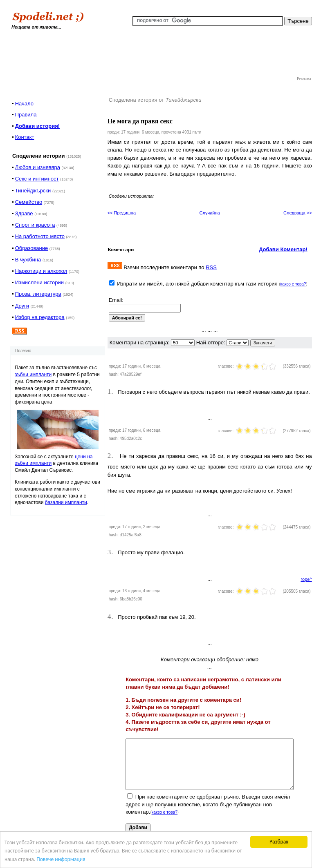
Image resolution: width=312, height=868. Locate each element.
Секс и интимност (37, 179)
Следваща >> (298, 213)
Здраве (24, 213)
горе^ (306, 579)
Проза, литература (38, 294)
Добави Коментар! (283, 249)
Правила (26, 115)
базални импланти (66, 502)
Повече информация (61, 859)
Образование (32, 248)
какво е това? (293, 284)
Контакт (25, 137)
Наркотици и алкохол (41, 271)
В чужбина (28, 260)
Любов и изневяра (38, 167)
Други (22, 306)
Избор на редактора (40, 317)
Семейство (29, 202)
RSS (211, 267)
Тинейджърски (33, 191)
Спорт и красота (35, 225)
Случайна (210, 213)
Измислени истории (39, 282)
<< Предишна (122, 213)
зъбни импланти (33, 375)
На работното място (40, 236)
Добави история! (37, 126)
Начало (24, 104)
